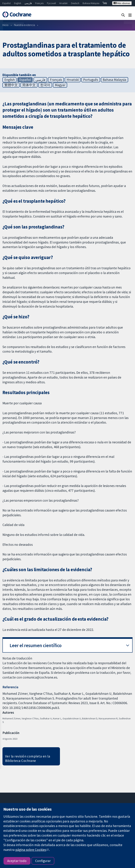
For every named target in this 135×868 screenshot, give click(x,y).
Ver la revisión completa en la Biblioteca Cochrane (28, 758)
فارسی (28, 3)
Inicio (5, 25)
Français (39, 3)
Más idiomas (122, 3)
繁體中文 (11, 85)
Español (7, 3)
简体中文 (29, 85)
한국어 (45, 85)
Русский (51, 3)
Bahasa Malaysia (91, 3)
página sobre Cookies (31, 850)
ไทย (105, 3)
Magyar (60, 85)
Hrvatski (63, 3)
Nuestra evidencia (25, 25)
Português (91, 80)
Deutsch (75, 3)
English (18, 3)
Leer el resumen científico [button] (36, 645)
